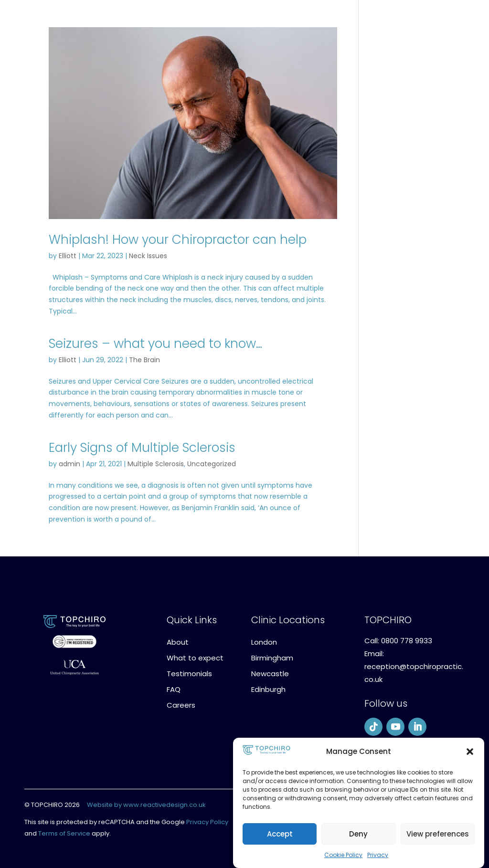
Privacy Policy (207, 822)
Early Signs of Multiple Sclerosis (142, 448)
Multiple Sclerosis (156, 464)
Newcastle (270, 674)
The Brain (144, 360)
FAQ (174, 689)
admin (69, 464)
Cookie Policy (343, 855)
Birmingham (272, 658)
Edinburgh (268, 689)
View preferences (438, 834)
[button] (470, 752)
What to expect (195, 658)
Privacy (378, 855)
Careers (181, 705)
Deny (358, 834)
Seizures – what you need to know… (155, 344)
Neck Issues (148, 256)
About (178, 642)
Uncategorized (212, 464)
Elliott (68, 256)
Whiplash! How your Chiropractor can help (178, 240)
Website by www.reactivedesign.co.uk (146, 805)
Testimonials (189, 674)
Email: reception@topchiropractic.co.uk (414, 666)
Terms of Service (64, 833)
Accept (280, 834)
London (264, 642)
